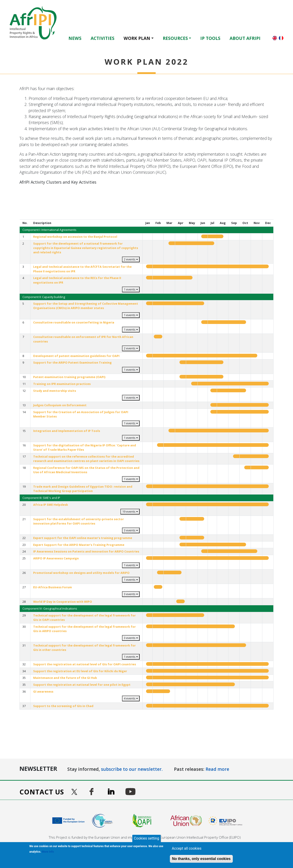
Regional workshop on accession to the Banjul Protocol (75, 237)
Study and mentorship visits (55, 391)
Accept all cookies (187, 848)
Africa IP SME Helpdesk (51, 505)
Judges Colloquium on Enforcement (60, 405)
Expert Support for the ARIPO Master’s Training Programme (79, 545)
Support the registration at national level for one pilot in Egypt (82, 685)
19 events (130, 511)
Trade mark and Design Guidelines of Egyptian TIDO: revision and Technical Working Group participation (83, 489)
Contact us (42, 792)
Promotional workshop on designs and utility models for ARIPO (81, 573)
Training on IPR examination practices (62, 384)
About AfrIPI (245, 38)
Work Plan (137, 38)
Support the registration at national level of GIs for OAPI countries (85, 664)
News (75, 38)
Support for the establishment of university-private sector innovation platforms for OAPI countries (79, 521)
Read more (217, 769)
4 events (131, 698)
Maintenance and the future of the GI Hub (65, 678)
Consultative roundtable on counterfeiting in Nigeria (74, 322)
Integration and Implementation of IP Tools (67, 431)
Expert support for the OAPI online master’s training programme (83, 538)
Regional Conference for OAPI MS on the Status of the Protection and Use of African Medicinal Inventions (86, 470)
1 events (131, 289)
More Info (48, 852)
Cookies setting (146, 838)
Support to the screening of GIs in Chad (63, 706)
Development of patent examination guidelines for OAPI (76, 356)
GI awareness (43, 691)
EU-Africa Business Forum (53, 587)
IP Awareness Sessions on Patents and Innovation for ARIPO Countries (86, 551)
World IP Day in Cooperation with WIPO (63, 602)
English (275, 38)
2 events (131, 259)
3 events (131, 530)
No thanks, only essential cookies (201, 859)
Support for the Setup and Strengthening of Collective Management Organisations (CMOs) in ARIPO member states (86, 306)
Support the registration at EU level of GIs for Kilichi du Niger (80, 671)
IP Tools (210, 38)
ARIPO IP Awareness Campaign (56, 558)
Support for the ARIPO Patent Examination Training (72, 362)
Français (281, 38)
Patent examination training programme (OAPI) (69, 377)
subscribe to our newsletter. (132, 769)
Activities (103, 38)
